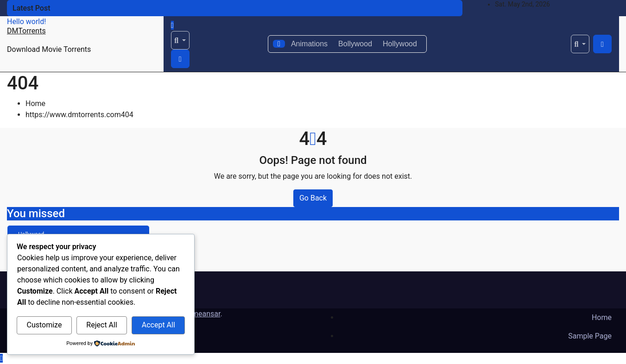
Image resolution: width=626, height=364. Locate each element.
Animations (309, 44)
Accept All (158, 325)
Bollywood (355, 44)
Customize (44, 325)
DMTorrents (26, 31)
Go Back (313, 198)
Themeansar (200, 314)
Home (35, 104)
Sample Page (590, 336)
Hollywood (400, 44)
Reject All (101, 325)
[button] (180, 40)
